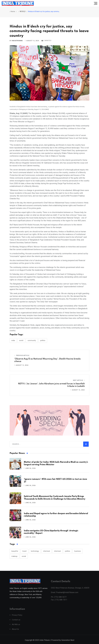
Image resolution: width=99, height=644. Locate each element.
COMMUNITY (32, 340)
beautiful (15, 551)
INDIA (13, 340)
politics (67, 551)
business (78, 551)
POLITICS (43, 340)
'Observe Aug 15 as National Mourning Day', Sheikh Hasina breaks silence (47, 360)
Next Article (79, 380)
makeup (14, 556)
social (24, 556)
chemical (46, 551)
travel (24, 551)
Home (12, 11)
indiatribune (17, 41)
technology (35, 551)
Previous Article (22, 355)
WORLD (23, 11)
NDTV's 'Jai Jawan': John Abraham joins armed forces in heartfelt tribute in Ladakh (51, 385)
